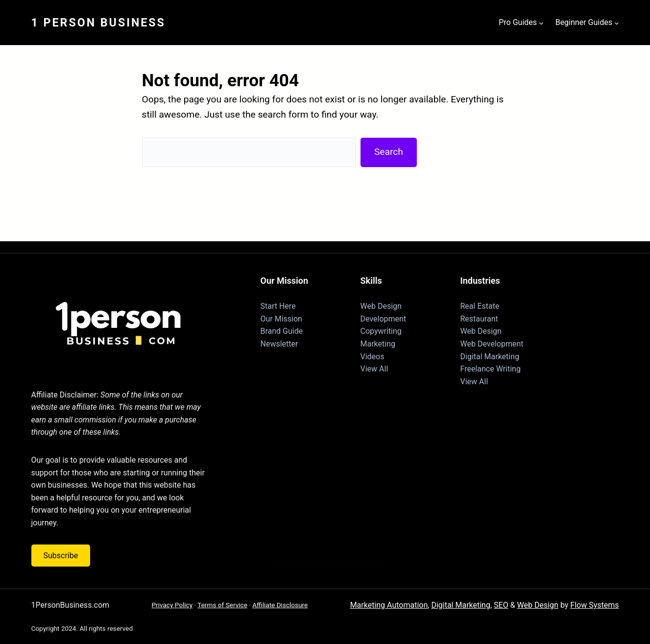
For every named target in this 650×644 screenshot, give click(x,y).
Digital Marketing (490, 357)
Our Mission (281, 319)
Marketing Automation (389, 605)
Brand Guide (282, 331)
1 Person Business (98, 23)
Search (389, 152)
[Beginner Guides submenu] (617, 23)
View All (374, 369)
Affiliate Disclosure (280, 605)
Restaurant (479, 319)
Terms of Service (222, 605)
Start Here (278, 306)
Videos (373, 357)
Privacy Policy (172, 605)
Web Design (381, 306)
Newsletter (279, 344)
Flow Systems (594, 605)
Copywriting (381, 331)
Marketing (378, 344)
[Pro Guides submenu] (541, 23)
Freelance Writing (491, 369)
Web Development (492, 344)
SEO (501, 605)
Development (384, 319)
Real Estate (480, 306)
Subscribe (61, 556)
